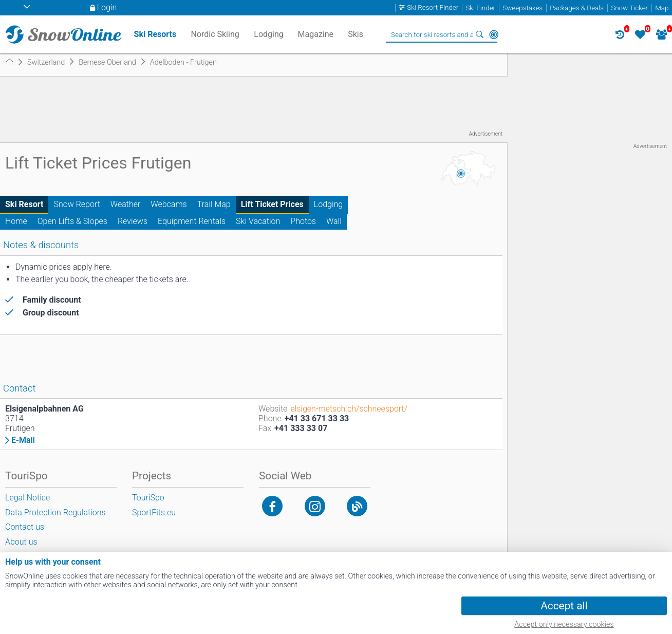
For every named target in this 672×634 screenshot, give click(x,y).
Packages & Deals (577, 8)
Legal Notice (27, 498)
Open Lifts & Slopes (72, 221)
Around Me (494, 34)
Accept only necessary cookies (564, 624)
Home (16, 221)
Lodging (328, 204)
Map (662, 8)
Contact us (25, 527)
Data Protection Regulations (55, 512)
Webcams (169, 204)
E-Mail (23, 440)
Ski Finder (480, 8)
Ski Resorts (155, 34)
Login (107, 7)
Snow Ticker (629, 8)
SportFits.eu (154, 512)
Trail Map (214, 204)
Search (479, 34)
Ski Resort (24, 204)
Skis (356, 34)
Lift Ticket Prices (272, 204)
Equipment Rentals (192, 221)
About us (21, 542)
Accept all (564, 606)
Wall (334, 221)
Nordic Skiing (215, 34)
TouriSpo (148, 498)
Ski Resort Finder (433, 8)
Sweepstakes (522, 8)
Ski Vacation (258, 221)
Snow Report (77, 204)
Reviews (133, 221)
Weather (126, 204)
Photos (303, 221)
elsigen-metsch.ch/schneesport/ (349, 409)
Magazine (316, 34)
